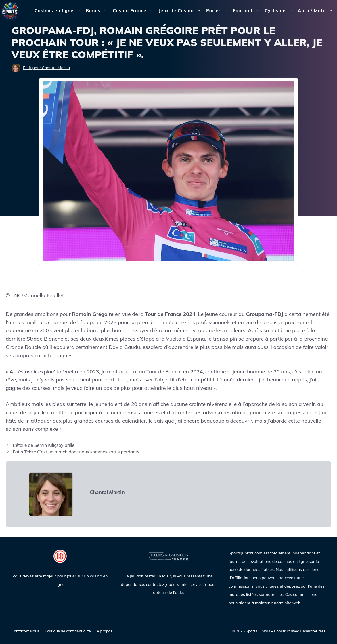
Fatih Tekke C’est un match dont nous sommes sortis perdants (76, 452)
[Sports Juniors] (10, 10)
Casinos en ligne (59, 11)
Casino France (134, 11)
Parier (218, 11)
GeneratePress (313, 631)
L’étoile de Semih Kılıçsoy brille (43, 445)
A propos (105, 631)
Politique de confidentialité (68, 631)
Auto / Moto (317, 11)
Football (248, 11)
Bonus (98, 11)
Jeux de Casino (181, 11)
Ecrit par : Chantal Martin (46, 68)
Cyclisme (280, 11)
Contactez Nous (25, 631)
